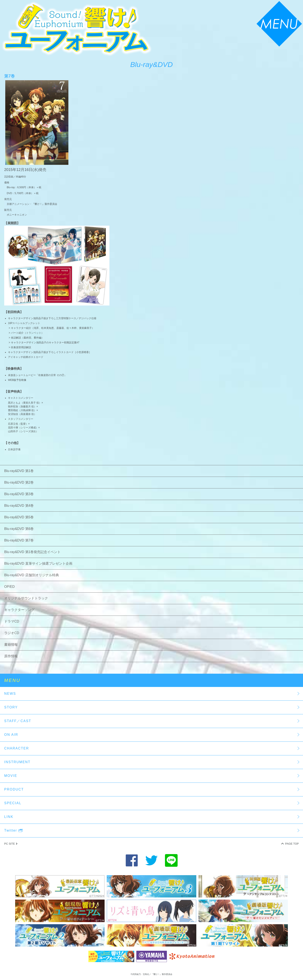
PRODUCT (14, 789)
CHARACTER (17, 748)
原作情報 (11, 656)
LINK (9, 817)
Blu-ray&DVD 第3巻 (19, 494)
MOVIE (11, 776)
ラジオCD (12, 633)
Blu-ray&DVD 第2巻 (19, 482)
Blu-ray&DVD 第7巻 (19, 540)
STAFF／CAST (18, 721)
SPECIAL (13, 803)
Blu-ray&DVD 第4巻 (19, 506)
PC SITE (10, 844)
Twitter (13, 830)
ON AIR (11, 735)
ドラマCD (12, 621)
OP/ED (9, 587)
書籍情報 (11, 645)
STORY (11, 707)
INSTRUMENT (17, 762)
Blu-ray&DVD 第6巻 (19, 529)
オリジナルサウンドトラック (26, 598)
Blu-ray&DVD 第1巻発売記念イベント (32, 552)
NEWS (10, 694)
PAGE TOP (292, 844)
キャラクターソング (19, 610)
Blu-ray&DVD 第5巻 (19, 517)
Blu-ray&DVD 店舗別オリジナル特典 (32, 575)
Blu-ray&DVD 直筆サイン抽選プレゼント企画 (38, 563)
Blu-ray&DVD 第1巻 (19, 471)
